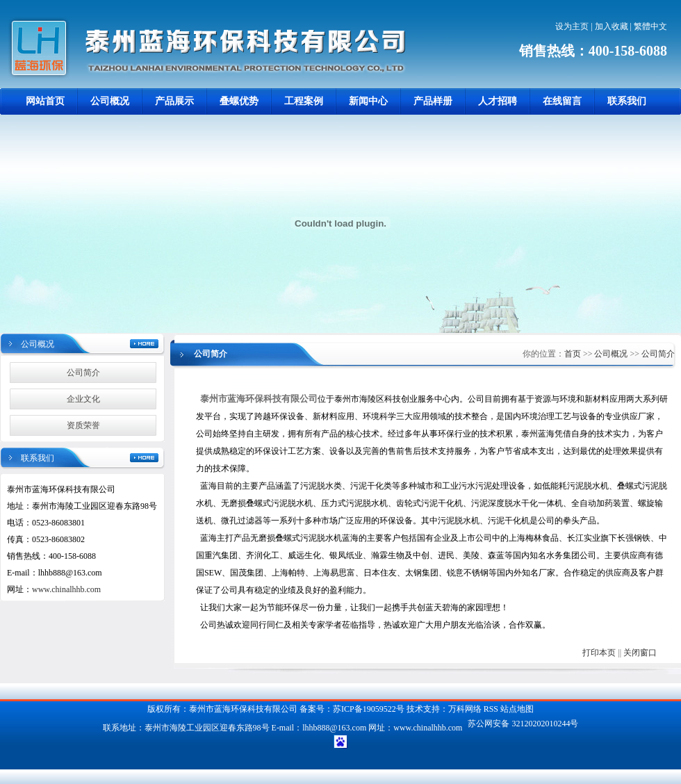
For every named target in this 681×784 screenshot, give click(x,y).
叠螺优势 (239, 101)
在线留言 (562, 101)
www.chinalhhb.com (66, 589)
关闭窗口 (640, 653)
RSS (491, 709)
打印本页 (599, 653)
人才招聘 (498, 101)
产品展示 (174, 101)
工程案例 (304, 101)
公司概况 (110, 101)
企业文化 (83, 399)
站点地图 (517, 709)
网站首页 (45, 101)
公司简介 (83, 373)
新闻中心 (368, 101)
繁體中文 (650, 26)
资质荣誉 (83, 425)
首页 (573, 354)
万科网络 (466, 709)
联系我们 (627, 101)
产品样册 (433, 101)
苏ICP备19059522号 (369, 709)
